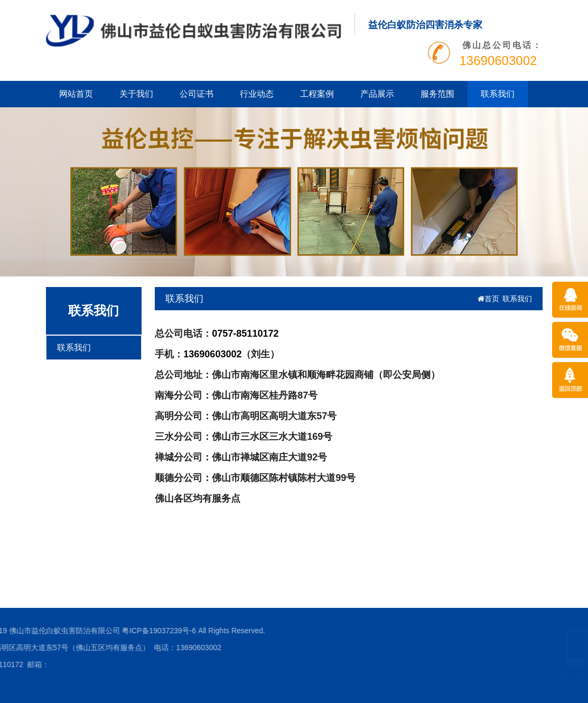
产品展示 (377, 94)
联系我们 (498, 94)
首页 (488, 299)
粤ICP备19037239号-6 (85, 631)
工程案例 (317, 94)
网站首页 (76, 94)
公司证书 (197, 94)
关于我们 (136, 94)
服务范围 (437, 94)
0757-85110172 (245, 334)
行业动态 (257, 94)
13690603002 (212, 354)
